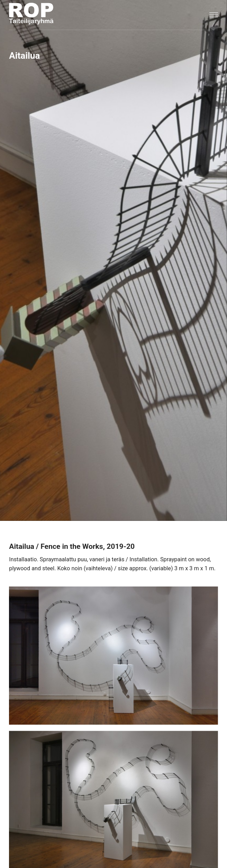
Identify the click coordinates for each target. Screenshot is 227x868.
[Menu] (214, 15)
